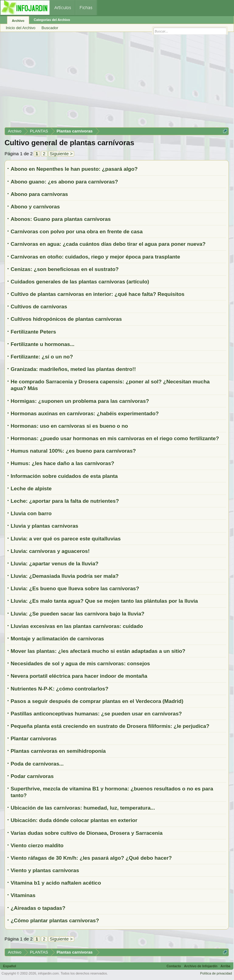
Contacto (174, 966)
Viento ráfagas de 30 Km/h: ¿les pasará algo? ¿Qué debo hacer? (91, 858)
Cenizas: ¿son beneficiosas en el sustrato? (65, 269)
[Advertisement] (117, 82)
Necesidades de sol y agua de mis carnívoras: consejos (80, 663)
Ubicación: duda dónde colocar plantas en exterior (74, 820)
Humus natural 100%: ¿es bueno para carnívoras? (73, 451)
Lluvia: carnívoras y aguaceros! (50, 551)
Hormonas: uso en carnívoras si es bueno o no (69, 426)
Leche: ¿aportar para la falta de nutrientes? (65, 501)
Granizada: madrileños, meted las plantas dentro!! (73, 369)
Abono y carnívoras (35, 207)
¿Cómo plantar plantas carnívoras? (55, 920)
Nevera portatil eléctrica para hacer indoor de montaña (79, 676)
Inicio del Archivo (21, 28)
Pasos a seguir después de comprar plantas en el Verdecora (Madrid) (97, 701)
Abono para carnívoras (39, 194)
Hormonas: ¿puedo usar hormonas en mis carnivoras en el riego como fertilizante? (115, 438)
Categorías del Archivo (52, 20)
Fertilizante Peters (33, 332)
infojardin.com (48, 973)
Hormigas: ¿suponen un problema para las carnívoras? (80, 401)
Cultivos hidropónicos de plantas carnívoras (66, 319)
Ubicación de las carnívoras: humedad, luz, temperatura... (83, 808)
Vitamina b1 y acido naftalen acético (56, 883)
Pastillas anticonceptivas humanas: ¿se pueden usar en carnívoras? (96, 714)
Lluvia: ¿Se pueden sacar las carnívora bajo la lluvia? (77, 614)
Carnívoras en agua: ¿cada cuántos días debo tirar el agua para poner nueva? (108, 244)
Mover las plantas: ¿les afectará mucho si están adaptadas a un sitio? (98, 651)
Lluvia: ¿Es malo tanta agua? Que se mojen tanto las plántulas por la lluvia (104, 601)
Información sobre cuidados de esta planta (64, 476)
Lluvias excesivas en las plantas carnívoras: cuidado (77, 626)
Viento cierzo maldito (37, 845)
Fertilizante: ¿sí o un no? (42, 357)
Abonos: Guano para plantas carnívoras (61, 219)
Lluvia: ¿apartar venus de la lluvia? (55, 564)
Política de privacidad (216, 973)
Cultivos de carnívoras (39, 307)
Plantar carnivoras (34, 738)
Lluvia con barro (31, 513)
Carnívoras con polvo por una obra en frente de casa (77, 231)
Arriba (225, 966)
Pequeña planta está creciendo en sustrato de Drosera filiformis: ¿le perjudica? (110, 726)
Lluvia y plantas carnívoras (44, 526)
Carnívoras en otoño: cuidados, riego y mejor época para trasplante (95, 257)
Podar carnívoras (32, 776)
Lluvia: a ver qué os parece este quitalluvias (66, 539)
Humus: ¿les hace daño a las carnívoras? (62, 463)
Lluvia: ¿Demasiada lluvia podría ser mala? (65, 576)
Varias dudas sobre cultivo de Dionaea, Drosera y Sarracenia (87, 833)
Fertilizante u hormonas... (43, 344)
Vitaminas (23, 895)
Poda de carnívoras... (37, 764)
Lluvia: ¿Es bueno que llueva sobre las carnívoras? (75, 588)
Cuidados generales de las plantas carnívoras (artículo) (80, 282)
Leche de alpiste (31, 488)
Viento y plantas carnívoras (45, 870)
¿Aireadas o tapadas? (38, 908)
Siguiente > (61, 154)
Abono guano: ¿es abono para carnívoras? (64, 182)
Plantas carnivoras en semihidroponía (58, 751)
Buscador (50, 28)
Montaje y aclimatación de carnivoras (57, 639)
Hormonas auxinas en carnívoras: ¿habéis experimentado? (85, 413)
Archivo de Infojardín (201, 966)
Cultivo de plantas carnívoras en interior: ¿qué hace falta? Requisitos (98, 294)
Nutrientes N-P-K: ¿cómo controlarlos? (60, 689)
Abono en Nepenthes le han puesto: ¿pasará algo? (74, 169)
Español (10, 966)
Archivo (18, 21)
